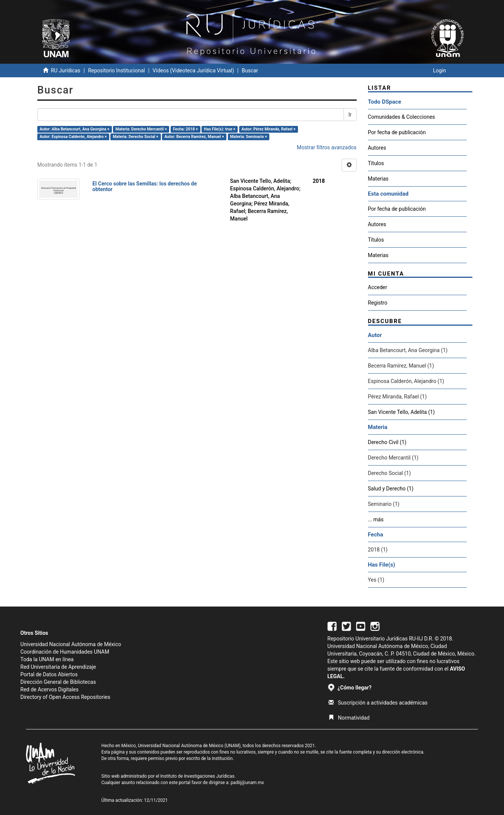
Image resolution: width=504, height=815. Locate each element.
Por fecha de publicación (397, 132)
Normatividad (349, 718)
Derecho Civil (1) (387, 442)
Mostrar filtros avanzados (327, 147)
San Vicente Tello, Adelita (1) (402, 412)
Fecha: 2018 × (185, 129)
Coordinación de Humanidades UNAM (65, 652)
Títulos (376, 163)
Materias (378, 179)
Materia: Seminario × (249, 137)
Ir (350, 115)
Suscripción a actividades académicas (378, 703)
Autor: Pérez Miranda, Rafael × (269, 129)
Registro (378, 303)
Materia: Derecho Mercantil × (141, 129)
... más (376, 519)
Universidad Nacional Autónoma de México (71, 644)
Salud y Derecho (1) (391, 489)
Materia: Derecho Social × (135, 137)
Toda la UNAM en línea (47, 659)
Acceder (378, 287)
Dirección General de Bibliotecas (58, 682)
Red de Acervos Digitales (49, 689)
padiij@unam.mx (247, 783)
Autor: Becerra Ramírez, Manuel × (194, 137)
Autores (377, 148)
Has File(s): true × (219, 129)
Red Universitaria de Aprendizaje (58, 667)
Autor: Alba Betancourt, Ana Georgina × (74, 129)
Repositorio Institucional (117, 70)
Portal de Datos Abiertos (49, 674)
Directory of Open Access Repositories (65, 697)
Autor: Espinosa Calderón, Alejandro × (73, 137)
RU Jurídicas (66, 70)
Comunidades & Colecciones (402, 117)
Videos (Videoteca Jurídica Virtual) (193, 70)
